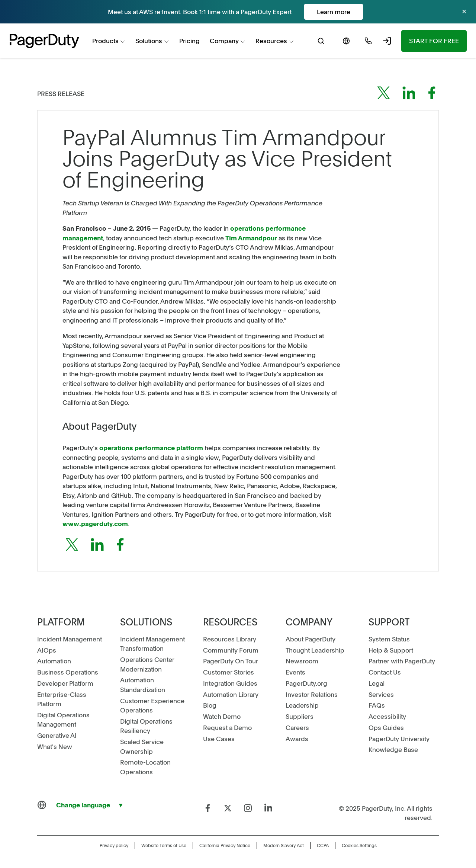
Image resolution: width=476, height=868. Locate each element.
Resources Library (230, 639)
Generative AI (57, 735)
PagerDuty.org (306, 683)
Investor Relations (312, 694)
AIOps (47, 650)
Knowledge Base (393, 749)
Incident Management (70, 639)
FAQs (377, 705)
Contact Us (385, 672)
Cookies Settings (359, 845)
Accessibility (387, 716)
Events (295, 672)
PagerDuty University (399, 739)
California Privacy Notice (225, 845)
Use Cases (219, 739)
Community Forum (231, 650)
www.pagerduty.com (95, 523)
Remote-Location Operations (145, 767)
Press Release (61, 93)
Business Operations (68, 672)
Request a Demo (227, 727)
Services (381, 694)
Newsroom (302, 661)
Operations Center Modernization (147, 664)
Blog (210, 705)
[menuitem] (109, 41)
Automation (54, 661)
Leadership (302, 705)
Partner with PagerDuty (402, 661)
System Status (389, 639)
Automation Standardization (143, 685)
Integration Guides (230, 683)
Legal (377, 683)
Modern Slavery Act (284, 845)
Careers (297, 727)
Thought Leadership (315, 650)
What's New (55, 746)
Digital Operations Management (63, 720)
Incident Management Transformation (152, 644)
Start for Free (434, 41)
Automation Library (231, 694)
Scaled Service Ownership (142, 746)
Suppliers (300, 716)
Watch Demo (222, 716)
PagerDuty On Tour (231, 661)
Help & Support (391, 650)
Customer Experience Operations (152, 705)
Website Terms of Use (164, 845)
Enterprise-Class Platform (62, 699)
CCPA (323, 845)
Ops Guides (386, 727)
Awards (297, 739)
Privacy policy (114, 845)
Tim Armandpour (251, 238)
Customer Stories (229, 672)
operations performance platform (151, 448)
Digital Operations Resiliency (146, 726)
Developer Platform (65, 683)
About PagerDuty (311, 639)
